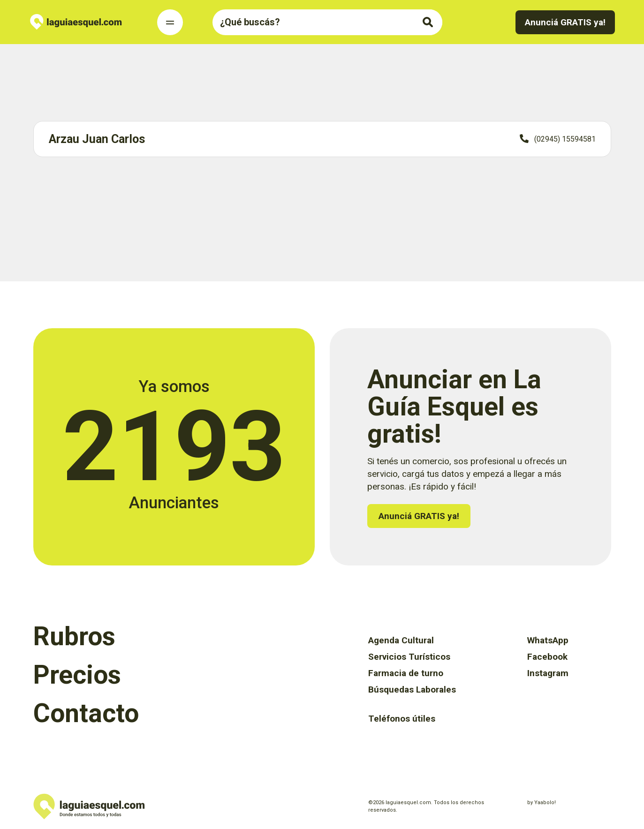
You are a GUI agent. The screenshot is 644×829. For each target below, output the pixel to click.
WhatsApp (548, 640)
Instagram (548, 673)
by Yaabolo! (542, 803)
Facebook (547, 657)
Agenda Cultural (401, 640)
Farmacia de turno (406, 673)
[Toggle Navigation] (170, 22)
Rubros (74, 636)
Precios (77, 675)
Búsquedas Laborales (412, 690)
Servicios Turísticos (409, 657)
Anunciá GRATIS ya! (565, 22)
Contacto (86, 713)
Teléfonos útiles (402, 719)
